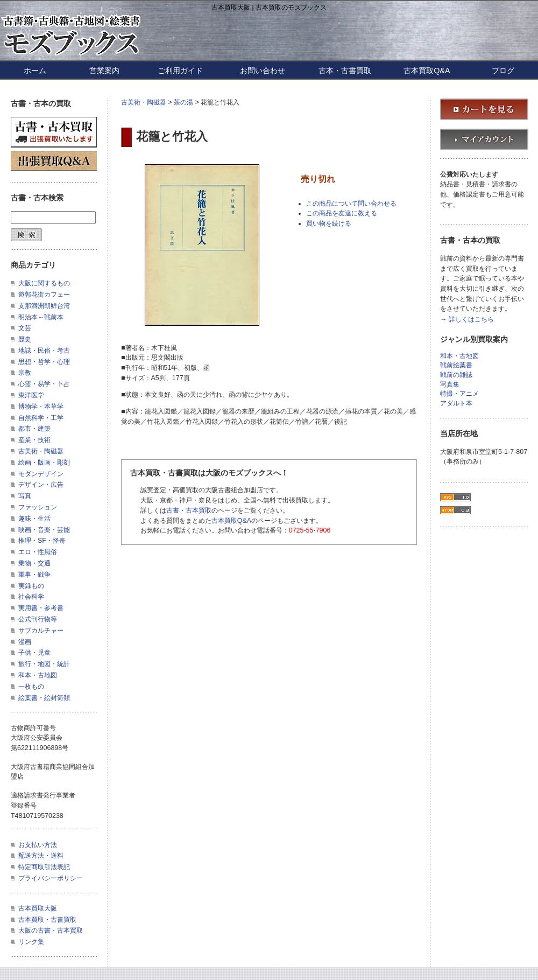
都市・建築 (34, 429)
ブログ (503, 71)
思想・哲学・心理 (44, 362)
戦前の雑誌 (456, 375)
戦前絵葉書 (456, 365)
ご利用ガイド (180, 71)
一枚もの (31, 687)
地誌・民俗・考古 (44, 351)
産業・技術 (34, 440)
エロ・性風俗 (38, 552)
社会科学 (31, 597)
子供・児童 (34, 653)
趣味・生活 (34, 519)
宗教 (25, 373)
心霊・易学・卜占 (44, 384)
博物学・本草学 (41, 407)
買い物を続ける (329, 223)
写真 (25, 496)
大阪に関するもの (44, 283)
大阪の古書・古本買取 (51, 930)
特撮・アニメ (459, 394)
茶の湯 (183, 102)
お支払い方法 (38, 845)
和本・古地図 (38, 675)
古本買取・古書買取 (47, 920)
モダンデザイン (41, 474)
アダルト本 (456, 404)
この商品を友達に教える (342, 213)
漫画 (25, 642)
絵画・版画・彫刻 (44, 463)
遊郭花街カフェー (44, 295)
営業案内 (104, 71)
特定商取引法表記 (44, 867)
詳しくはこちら (471, 320)
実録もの (31, 586)
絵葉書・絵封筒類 (44, 698)
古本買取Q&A (427, 71)
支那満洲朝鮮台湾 (44, 306)
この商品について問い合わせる (351, 204)
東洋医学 (31, 395)
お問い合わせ (263, 71)
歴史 (25, 339)
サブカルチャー (41, 631)
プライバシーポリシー (51, 878)
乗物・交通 (34, 563)
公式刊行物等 (38, 619)
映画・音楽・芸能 (44, 530)
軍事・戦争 (34, 575)
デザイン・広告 (41, 485)
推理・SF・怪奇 (42, 541)
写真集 (450, 385)
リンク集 (31, 942)
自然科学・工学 (41, 418)
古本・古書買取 (345, 71)
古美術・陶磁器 (144, 102)
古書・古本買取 (189, 510)
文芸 (25, 328)
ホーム (35, 71)
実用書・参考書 (41, 608)
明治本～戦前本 (41, 317)
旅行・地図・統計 (44, 664)
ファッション (38, 507)
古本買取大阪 (38, 908)
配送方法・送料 (41, 856)
